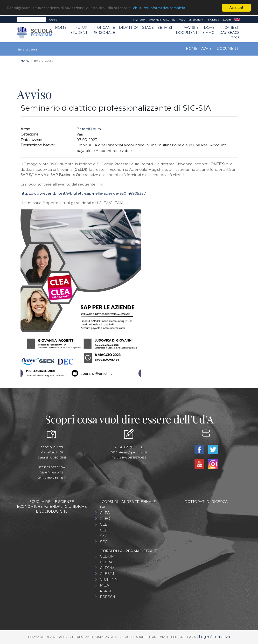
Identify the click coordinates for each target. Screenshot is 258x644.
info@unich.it (134, 447)
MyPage (139, 19)
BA (103, 507)
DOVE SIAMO (209, 30)
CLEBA (106, 562)
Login (227, 19)
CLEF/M (107, 574)
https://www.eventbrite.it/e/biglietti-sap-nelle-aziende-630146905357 (83, 193)
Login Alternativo (214, 637)
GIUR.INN (109, 579)
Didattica (129, 28)
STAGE (148, 28)
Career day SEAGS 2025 (229, 33)
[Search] (31, 20)
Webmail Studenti (192, 19)
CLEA (105, 513)
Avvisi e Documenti (187, 30)
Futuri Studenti (80, 30)
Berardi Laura (89, 129)
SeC (104, 536)
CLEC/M (107, 568)
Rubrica (214, 19)
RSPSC (106, 591)
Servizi (165, 28)
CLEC (105, 519)
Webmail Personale (162, 19)
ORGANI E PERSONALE (104, 30)
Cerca (53, 19)
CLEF (105, 524)
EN (237, 20)
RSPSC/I (108, 597)
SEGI (104, 542)
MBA (105, 585)
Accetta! (236, 8)
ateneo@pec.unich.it (133, 452)
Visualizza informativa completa (159, 8)
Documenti (228, 49)
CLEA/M (107, 556)
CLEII (105, 530)
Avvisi (207, 49)
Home (61, 28)
